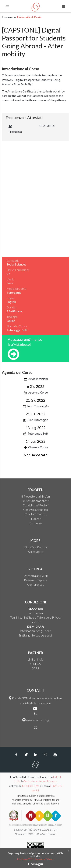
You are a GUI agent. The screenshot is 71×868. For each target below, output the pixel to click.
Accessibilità (35, 552)
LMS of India (35, 659)
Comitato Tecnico (36, 514)
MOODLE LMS (31, 786)
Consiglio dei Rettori (36, 505)
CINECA (35, 664)
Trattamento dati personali (35, 635)
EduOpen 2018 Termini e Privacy (35, 859)
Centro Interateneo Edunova (40, 781)
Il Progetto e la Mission (35, 496)
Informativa (36, 613)
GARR (35, 668)
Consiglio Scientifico (36, 510)
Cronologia (35, 523)
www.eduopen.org (37, 720)
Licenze (36, 622)
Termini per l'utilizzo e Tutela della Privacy (35, 617)
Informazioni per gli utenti (36, 631)
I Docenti (35, 519)
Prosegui (35, 864)
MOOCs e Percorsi (36, 547)
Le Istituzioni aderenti (35, 501)
